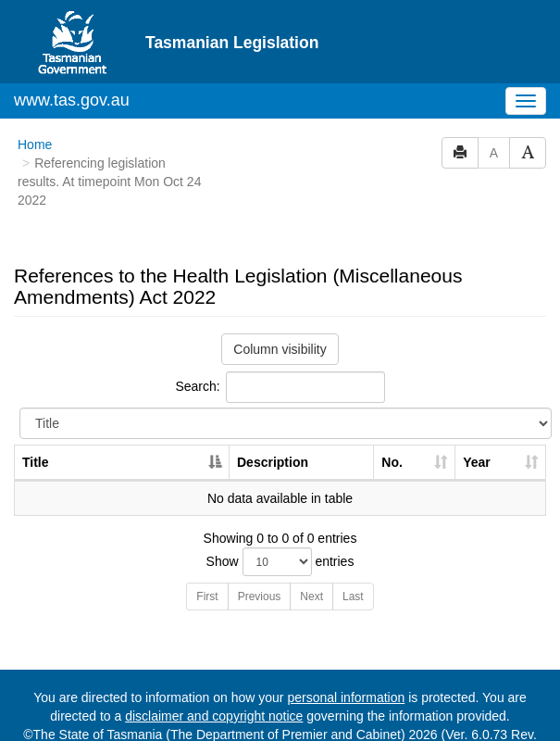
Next (311, 562)
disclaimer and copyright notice (214, 682)
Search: (280, 353)
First (207, 562)
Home (35, 110)
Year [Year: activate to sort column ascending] (477, 428)
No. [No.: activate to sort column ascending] (392, 428)
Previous (260, 562)
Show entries (280, 527)
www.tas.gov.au (72, 66)
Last (353, 562)
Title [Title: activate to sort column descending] (36, 428)
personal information (346, 663)
